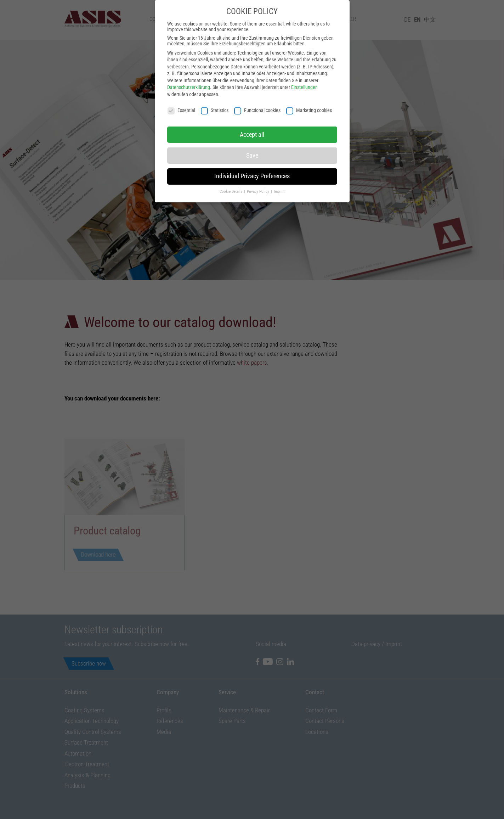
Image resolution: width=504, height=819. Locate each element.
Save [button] (252, 145)
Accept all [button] (252, 124)
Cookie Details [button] (231, 181)
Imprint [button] (279, 181)
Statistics (215, 100)
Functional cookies (257, 100)
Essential (181, 100)
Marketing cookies (309, 100)
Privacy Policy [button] (259, 181)
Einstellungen (304, 77)
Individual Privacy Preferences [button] (252, 166)
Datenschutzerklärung (189, 77)
